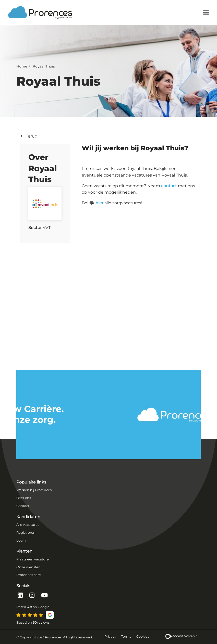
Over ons (24, 498)
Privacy (110, 636)
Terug (31, 136)
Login (21, 540)
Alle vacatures (28, 525)
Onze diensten (28, 567)
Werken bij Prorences (34, 490)
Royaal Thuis (44, 66)
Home (22, 66)
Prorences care (29, 575)
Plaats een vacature (33, 559)
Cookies (143, 636)
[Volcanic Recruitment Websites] (181, 637)
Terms (126, 636)
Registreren (26, 533)
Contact (23, 506)
